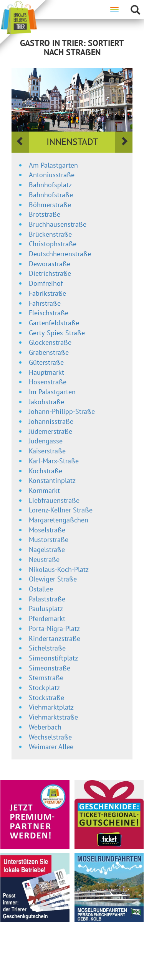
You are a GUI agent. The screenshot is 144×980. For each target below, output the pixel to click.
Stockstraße (46, 698)
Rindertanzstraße (55, 638)
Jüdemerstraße (50, 431)
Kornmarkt (44, 490)
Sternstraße (46, 678)
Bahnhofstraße (51, 195)
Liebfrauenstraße (54, 500)
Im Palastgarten (52, 392)
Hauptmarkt (46, 372)
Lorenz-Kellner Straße (61, 510)
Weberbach (45, 727)
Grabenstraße (49, 352)
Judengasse (46, 441)
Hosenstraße (48, 382)
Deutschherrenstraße (60, 254)
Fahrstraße (45, 303)
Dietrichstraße (50, 273)
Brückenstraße (50, 234)
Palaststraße (47, 599)
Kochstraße (46, 471)
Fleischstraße (49, 313)
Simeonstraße (50, 668)
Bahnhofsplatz (50, 185)
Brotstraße (45, 214)
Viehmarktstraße (53, 717)
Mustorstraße (49, 539)
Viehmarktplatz (51, 707)
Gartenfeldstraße (54, 323)
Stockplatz (44, 688)
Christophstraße (53, 244)
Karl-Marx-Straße (54, 461)
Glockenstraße (50, 342)
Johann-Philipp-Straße (62, 411)
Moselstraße (47, 530)
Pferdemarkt (47, 618)
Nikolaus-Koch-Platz (59, 569)
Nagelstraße (47, 549)
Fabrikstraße (47, 293)
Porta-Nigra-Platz (54, 628)
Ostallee (41, 589)
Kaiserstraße (47, 451)
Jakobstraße (46, 402)
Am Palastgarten (53, 165)
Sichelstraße (47, 648)
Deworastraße (50, 264)
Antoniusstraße (52, 175)
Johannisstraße (51, 421)
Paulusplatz (46, 609)
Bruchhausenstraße (58, 224)
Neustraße (44, 559)
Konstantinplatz (52, 480)
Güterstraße (46, 362)
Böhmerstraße (50, 205)
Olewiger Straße (53, 579)
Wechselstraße (50, 737)
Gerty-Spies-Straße (57, 333)
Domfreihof (46, 283)
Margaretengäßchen (59, 520)
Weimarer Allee (51, 747)
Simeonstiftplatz (53, 658)
